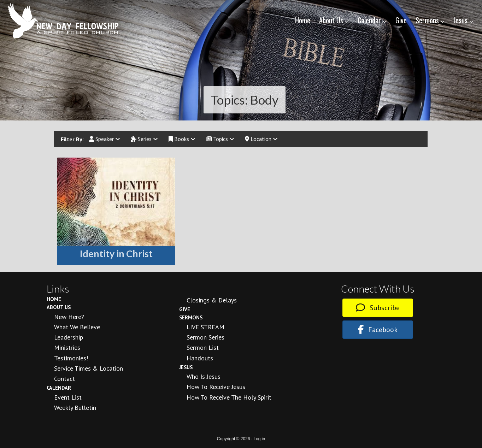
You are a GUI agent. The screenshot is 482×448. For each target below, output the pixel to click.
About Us (59, 307)
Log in (259, 439)
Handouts (200, 358)
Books (182, 139)
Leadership (69, 337)
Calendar (59, 388)
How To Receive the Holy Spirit (229, 397)
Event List (68, 397)
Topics (220, 139)
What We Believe (77, 327)
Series (144, 139)
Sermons (191, 317)
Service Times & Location (89, 368)
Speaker (105, 139)
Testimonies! (71, 358)
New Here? (69, 317)
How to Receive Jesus (216, 387)
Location (261, 139)
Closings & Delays (212, 300)
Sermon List (203, 347)
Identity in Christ (116, 254)
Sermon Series (205, 337)
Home (54, 299)
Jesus (186, 367)
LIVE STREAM (205, 327)
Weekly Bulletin (75, 408)
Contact (64, 379)
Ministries (67, 347)
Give (185, 309)
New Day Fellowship (64, 21)
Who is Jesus (204, 376)
